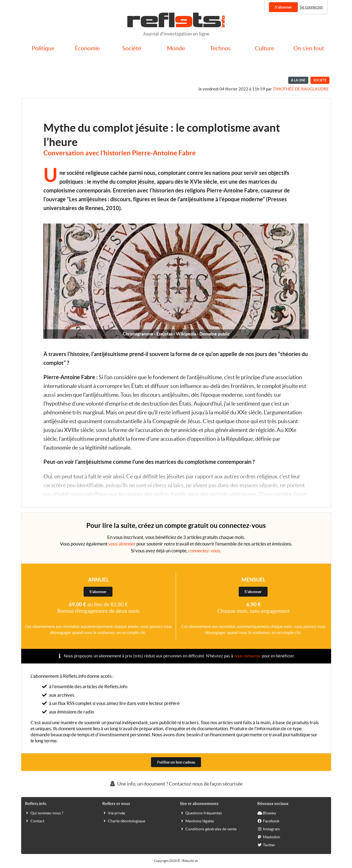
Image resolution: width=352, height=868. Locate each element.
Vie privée (114, 813)
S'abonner (283, 7)
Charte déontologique (124, 821)
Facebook (268, 821)
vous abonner (122, 544)
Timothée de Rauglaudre (301, 89)
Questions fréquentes (201, 813)
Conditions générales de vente (208, 829)
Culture (265, 48)
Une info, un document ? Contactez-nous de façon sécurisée (176, 784)
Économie (87, 48)
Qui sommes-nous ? (44, 813)
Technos (220, 48)
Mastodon (269, 837)
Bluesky (267, 813)
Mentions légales (197, 821)
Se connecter (311, 7)
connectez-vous (204, 551)
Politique (43, 48)
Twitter (266, 845)
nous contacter (248, 656)
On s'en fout (309, 48)
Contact (35, 821)
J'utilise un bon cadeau (176, 762)
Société (132, 48)
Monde (176, 48)
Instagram (269, 829)
